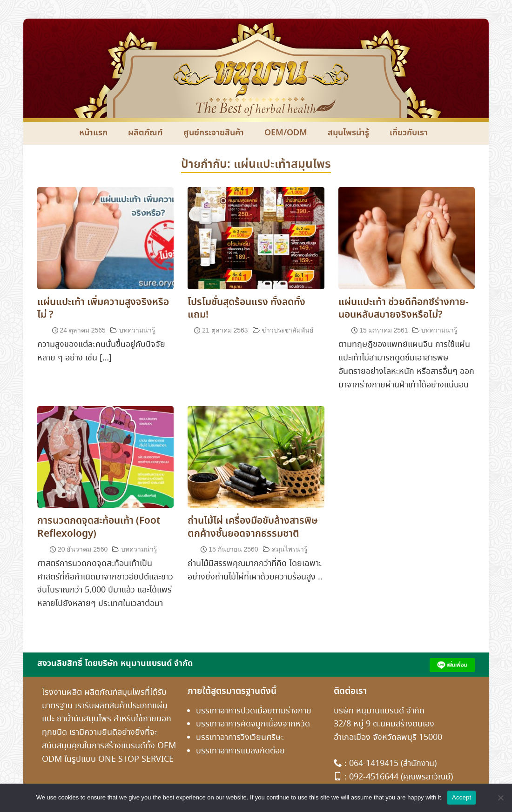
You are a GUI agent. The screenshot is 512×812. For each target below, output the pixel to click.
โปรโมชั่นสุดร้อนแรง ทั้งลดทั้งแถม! (246, 309)
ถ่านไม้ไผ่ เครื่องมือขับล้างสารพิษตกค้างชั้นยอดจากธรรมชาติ (253, 527)
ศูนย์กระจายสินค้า (214, 133)
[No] (500, 798)
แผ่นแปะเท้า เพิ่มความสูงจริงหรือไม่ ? (103, 309)
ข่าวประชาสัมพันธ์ (288, 330)
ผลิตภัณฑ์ (145, 133)
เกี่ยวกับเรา (409, 133)
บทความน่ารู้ (137, 330)
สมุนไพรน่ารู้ (348, 133)
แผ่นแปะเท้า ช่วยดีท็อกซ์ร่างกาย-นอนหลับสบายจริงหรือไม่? (404, 309)
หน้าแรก (93, 133)
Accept (461, 797)
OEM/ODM (286, 133)
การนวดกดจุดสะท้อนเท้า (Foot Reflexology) (99, 527)
